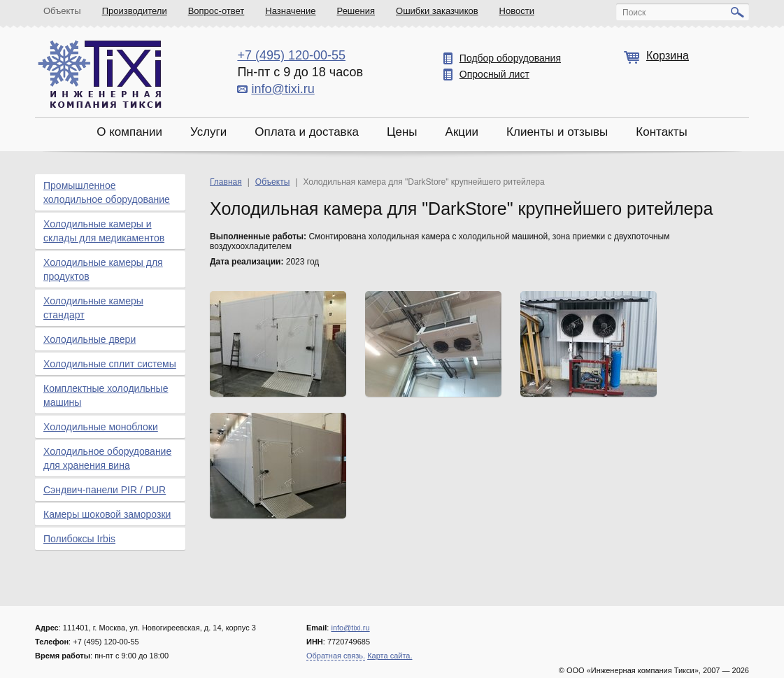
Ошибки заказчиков (437, 11)
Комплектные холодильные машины (106, 395)
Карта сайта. (390, 656)
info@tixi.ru (283, 89)
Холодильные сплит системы (110, 364)
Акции (462, 132)
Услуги (208, 132)
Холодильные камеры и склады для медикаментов (104, 231)
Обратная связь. (336, 656)
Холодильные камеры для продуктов (103, 269)
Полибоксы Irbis (79, 539)
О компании (129, 132)
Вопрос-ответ (216, 11)
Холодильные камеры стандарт (93, 308)
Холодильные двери (90, 339)
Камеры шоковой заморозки (107, 514)
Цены (402, 132)
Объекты (62, 11)
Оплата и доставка (307, 132)
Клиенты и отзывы (557, 132)
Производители (135, 11)
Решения (356, 11)
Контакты (661, 132)
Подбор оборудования (510, 58)
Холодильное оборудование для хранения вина (107, 458)
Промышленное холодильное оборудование (107, 192)
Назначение (290, 11)
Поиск (634, 13)
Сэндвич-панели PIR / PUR (105, 490)
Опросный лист (494, 74)
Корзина (668, 56)
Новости (517, 11)
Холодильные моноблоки (101, 427)
